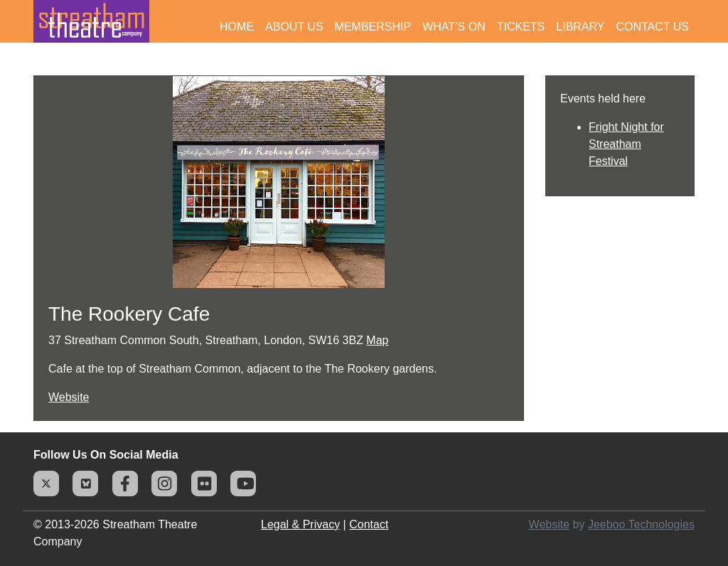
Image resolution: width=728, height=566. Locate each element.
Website (69, 397)
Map (377, 340)
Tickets (521, 27)
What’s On (454, 27)
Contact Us (652, 27)
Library (580, 27)
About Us (294, 27)
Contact (369, 524)
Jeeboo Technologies (641, 524)
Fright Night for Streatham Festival (626, 144)
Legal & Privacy (300, 524)
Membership (373, 27)
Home (237, 27)
